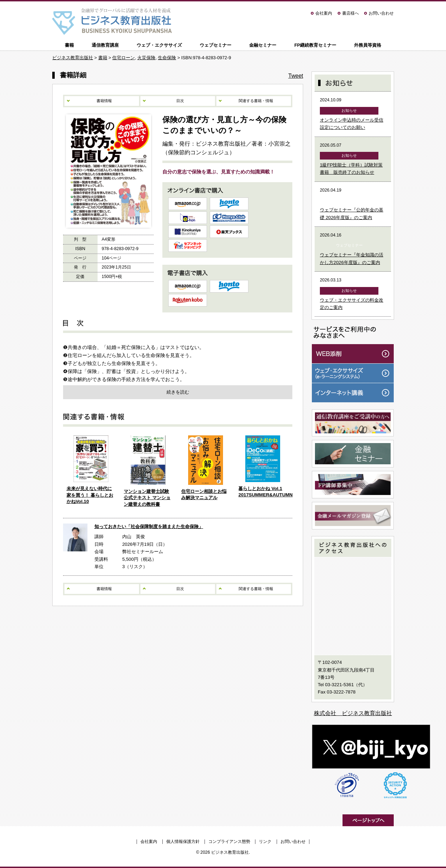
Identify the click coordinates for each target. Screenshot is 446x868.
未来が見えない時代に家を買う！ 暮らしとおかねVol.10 (90, 495)
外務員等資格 (368, 45)
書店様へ (351, 13)
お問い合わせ (381, 13)
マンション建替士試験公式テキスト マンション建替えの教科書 (147, 498)
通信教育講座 (105, 45)
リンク (265, 842)
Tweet (296, 76)
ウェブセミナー (216, 45)
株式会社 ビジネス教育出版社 (353, 713)
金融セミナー (263, 45)
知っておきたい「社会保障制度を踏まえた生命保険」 (149, 526)
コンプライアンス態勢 (229, 842)
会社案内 (324, 13)
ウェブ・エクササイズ (159, 45)
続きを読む (178, 392)
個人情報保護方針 (183, 842)
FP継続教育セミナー (316, 45)
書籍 (69, 45)
